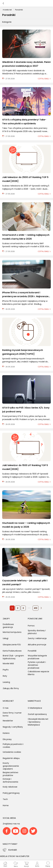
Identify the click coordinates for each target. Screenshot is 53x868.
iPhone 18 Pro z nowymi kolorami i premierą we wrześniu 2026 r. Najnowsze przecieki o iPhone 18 (25, 296)
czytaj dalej (44, 79)
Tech (5, 799)
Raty (5, 676)
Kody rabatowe (10, 787)
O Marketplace (35, 708)
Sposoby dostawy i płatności (37, 632)
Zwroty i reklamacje (37, 638)
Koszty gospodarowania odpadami (11, 766)
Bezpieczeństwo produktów (11, 774)
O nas (6, 708)
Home (6, 805)
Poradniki (32, 651)
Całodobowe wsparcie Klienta (38, 673)
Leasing (6, 682)
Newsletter (8, 721)
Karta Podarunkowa (12, 651)
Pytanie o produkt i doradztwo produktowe (37, 665)
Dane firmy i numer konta (12, 714)
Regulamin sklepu (11, 758)
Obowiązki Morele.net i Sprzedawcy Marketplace (38, 722)
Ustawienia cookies (12, 752)
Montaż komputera (12, 632)
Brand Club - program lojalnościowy (13, 657)
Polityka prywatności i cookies (13, 746)
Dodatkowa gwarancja (8, 626)
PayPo (6, 670)
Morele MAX (8, 663)
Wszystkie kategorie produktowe (37, 657)
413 (36, 608)
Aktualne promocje (37, 645)
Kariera (6, 733)
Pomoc (31, 626)
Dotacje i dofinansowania (10, 780)
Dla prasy (7, 739)
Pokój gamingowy (11, 793)
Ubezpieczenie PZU (12, 645)
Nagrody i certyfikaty (13, 727)
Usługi (6, 638)
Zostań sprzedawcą (37, 714)
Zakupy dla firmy (11, 688)
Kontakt (13, 850)
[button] (48, 864)
